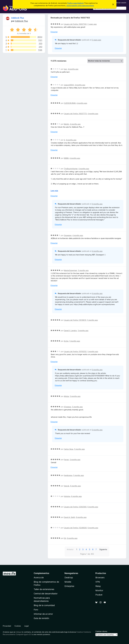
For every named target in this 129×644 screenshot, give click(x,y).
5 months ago (83, 270)
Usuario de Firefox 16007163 (75, 24)
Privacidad (7, 626)
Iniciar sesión (121, 3)
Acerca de (39, 578)
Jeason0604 (69, 85)
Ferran (66, 460)
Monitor (99, 590)
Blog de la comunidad (44, 605)
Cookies (18, 626)
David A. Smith (69, 517)
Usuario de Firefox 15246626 (75, 528)
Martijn (66, 124)
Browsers (100, 578)
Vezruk (67, 486)
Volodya (67, 496)
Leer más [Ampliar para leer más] (54, 191)
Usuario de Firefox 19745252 (75, 351)
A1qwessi (68, 407)
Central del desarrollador (46, 594)
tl (64, 140)
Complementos (41, 573)
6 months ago (76, 486)
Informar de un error (43, 614)
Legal (26, 626)
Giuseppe (68, 235)
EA (65, 538)
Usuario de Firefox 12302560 (75, 507)
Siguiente (103, 549)
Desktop (69, 578)
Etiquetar (54, 32)
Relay (98, 586)
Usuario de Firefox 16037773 (75, 114)
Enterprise (69, 586)
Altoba (66, 396)
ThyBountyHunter (71, 169)
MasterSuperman (71, 270)
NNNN (66, 158)
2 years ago (92, 24)
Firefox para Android (75, 3)
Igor (65, 69)
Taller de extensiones (44, 589)
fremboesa (68, 475)
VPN (98, 582)
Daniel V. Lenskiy (70, 331)
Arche (66, 341)
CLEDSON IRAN (70, 103)
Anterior (70, 549)
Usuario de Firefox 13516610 (75, 320)
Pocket (99, 595)
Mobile (68, 582)
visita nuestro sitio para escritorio (80, 6)
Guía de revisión (41, 618)
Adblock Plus (18, 18)
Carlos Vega (69, 449)
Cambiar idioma (101, 631)
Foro (36, 610)
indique (19, 632)
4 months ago (73, 69)
